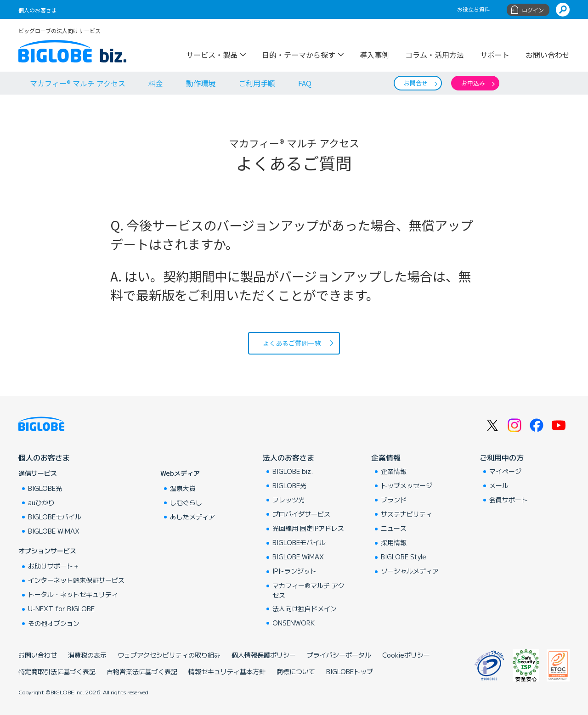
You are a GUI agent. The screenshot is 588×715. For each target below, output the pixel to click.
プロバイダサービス (301, 514)
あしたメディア (192, 517)
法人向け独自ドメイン (305, 608)
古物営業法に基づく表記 (142, 671)
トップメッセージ (407, 485)
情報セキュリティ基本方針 (227, 671)
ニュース (394, 528)
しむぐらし (186, 502)
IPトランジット (294, 571)
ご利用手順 (257, 83)
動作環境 (201, 83)
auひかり (41, 502)
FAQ (305, 83)
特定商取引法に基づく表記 (57, 671)
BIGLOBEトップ (350, 671)
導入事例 (374, 54)
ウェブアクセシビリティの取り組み (169, 655)
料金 (156, 83)
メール (499, 485)
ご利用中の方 (502, 457)
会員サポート (509, 500)
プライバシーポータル (339, 655)
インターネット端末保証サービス (76, 580)
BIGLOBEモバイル (55, 517)
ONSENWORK (294, 623)
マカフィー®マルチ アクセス (308, 590)
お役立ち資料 (474, 9)
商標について (296, 671)
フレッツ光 (288, 500)
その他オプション (54, 623)
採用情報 (394, 542)
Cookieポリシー (406, 655)
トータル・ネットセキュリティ (73, 594)
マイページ (505, 471)
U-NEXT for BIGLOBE (61, 608)
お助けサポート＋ (54, 566)
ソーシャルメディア (410, 571)
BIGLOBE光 (45, 488)
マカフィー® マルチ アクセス (78, 83)
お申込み (473, 83)
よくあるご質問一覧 (292, 343)
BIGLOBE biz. (293, 471)
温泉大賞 (183, 488)
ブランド (394, 500)
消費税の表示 (87, 655)
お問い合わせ (548, 54)
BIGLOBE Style (404, 557)
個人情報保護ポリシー (264, 655)
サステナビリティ (407, 514)
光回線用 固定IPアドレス (308, 528)
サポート (495, 54)
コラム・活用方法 (435, 54)
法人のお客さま (288, 457)
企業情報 (386, 457)
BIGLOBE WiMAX (54, 531)
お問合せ (416, 83)
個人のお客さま (38, 10)
